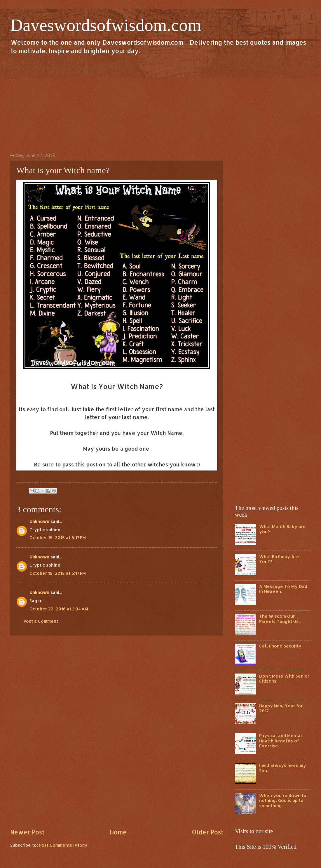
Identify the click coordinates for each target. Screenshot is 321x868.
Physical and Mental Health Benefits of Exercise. (281, 741)
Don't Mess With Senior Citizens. (284, 679)
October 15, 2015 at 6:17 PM (58, 538)
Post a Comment (41, 621)
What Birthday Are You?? (279, 559)
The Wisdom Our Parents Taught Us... (280, 619)
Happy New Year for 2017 (281, 708)
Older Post (207, 832)
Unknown (39, 521)
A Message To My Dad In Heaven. (283, 589)
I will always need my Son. (283, 768)
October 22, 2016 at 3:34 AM (59, 609)
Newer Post (27, 832)
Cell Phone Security (280, 646)
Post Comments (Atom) (63, 845)
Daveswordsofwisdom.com (106, 25)
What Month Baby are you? (282, 529)
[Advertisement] (160, 103)
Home (118, 832)
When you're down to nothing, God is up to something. (283, 801)
